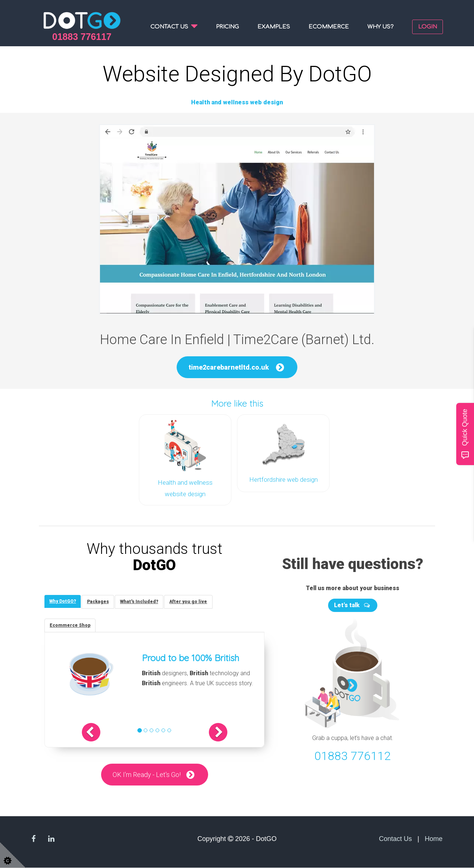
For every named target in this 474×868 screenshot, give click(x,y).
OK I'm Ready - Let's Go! (147, 775)
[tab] (63, 600)
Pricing (227, 27)
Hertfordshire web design (283, 479)
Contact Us (395, 839)
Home (434, 839)
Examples (274, 27)
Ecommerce (329, 27)
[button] (98, 732)
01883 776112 (353, 754)
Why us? (380, 27)
